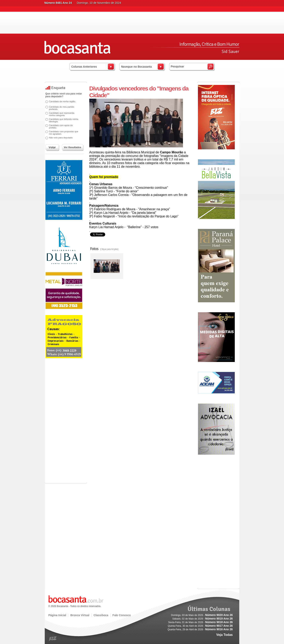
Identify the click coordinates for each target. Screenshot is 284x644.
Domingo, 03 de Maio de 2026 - (202, 615)
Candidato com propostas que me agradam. (64, 133)
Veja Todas (224, 635)
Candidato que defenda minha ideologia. (64, 120)
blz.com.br (53, 639)
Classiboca (101, 615)
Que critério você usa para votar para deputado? (64, 95)
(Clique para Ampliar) (109, 249)
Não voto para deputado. (61, 138)
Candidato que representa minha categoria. (62, 114)
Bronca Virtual (80, 615)
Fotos (104, 249)
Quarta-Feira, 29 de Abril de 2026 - (200, 629)
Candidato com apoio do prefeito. (61, 126)
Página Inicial (57, 615)
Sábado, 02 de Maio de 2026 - (203, 619)
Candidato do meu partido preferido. (62, 108)
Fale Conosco (122, 615)
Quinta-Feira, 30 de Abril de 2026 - (200, 626)
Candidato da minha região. (62, 101)
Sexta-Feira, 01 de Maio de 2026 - (200, 622)
